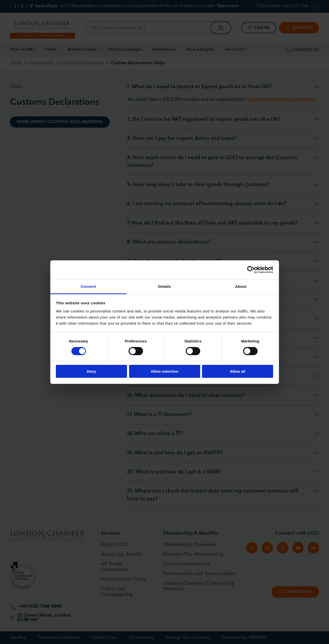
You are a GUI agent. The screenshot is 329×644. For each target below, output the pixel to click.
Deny (92, 371)
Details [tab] (165, 286)
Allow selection (164, 371)
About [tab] (241, 286)
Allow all (238, 371)
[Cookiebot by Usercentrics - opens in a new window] (251, 270)
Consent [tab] (88, 286)
